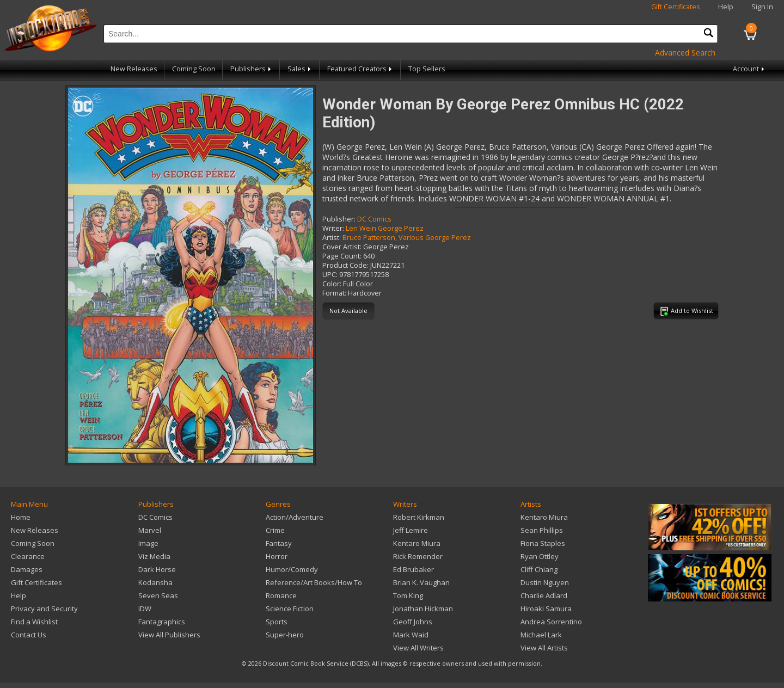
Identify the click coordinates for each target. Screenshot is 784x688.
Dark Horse (157, 569)
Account (749, 69)
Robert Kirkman (419, 517)
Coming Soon (194, 69)
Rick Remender (418, 556)
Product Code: (345, 265)
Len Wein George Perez (385, 228)
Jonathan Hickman (423, 609)
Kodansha (155, 582)
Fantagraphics (162, 622)
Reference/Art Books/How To (314, 582)
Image (148, 543)
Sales (300, 69)
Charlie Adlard (544, 595)
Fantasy (279, 543)
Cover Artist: (342, 247)
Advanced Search (685, 53)
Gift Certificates (676, 7)
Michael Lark (541, 635)
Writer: (333, 228)
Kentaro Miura (417, 543)
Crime (275, 530)
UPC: (330, 275)
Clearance (28, 556)
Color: (332, 284)
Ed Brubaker (414, 569)
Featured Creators (360, 69)
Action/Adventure (295, 517)
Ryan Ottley (540, 556)
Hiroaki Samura (546, 609)
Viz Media (154, 556)
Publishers (252, 69)
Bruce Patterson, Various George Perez (407, 238)
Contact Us (29, 635)
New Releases (134, 69)
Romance (281, 595)
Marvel (150, 530)
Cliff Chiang (539, 569)
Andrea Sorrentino (551, 622)
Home (21, 517)
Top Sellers (427, 69)
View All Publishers (169, 635)
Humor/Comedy (292, 569)
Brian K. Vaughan (421, 582)
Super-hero (285, 635)
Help (726, 7)
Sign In (762, 7)
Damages (27, 569)
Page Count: (342, 256)
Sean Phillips (542, 530)
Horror (277, 556)
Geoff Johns (413, 622)
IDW (145, 609)
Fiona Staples (543, 543)
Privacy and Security (44, 609)
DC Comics (374, 219)
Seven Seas (158, 595)
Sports (277, 622)
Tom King (408, 595)
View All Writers (418, 648)
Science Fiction (290, 609)
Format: (334, 293)
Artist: (332, 238)
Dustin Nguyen (545, 582)
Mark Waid (411, 635)
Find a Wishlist (34, 622)
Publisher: (339, 219)
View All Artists (544, 648)
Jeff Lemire (411, 530)
